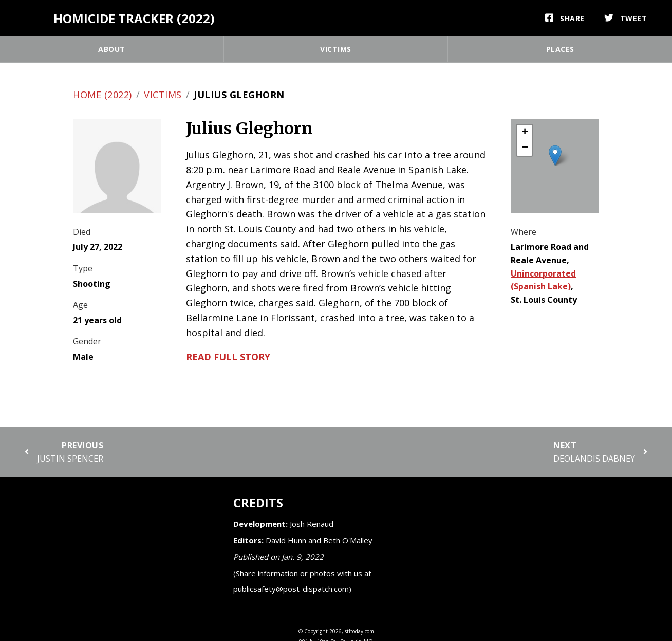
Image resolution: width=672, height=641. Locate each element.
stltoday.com (359, 631)
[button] (555, 155)
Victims (336, 49)
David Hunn (286, 540)
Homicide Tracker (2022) (134, 18)
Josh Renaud (312, 524)
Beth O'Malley (348, 540)
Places (560, 49)
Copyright (316, 631)
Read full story (228, 357)
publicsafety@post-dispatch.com (291, 589)
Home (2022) (102, 95)
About (112, 49)
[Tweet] (626, 18)
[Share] (565, 18)
